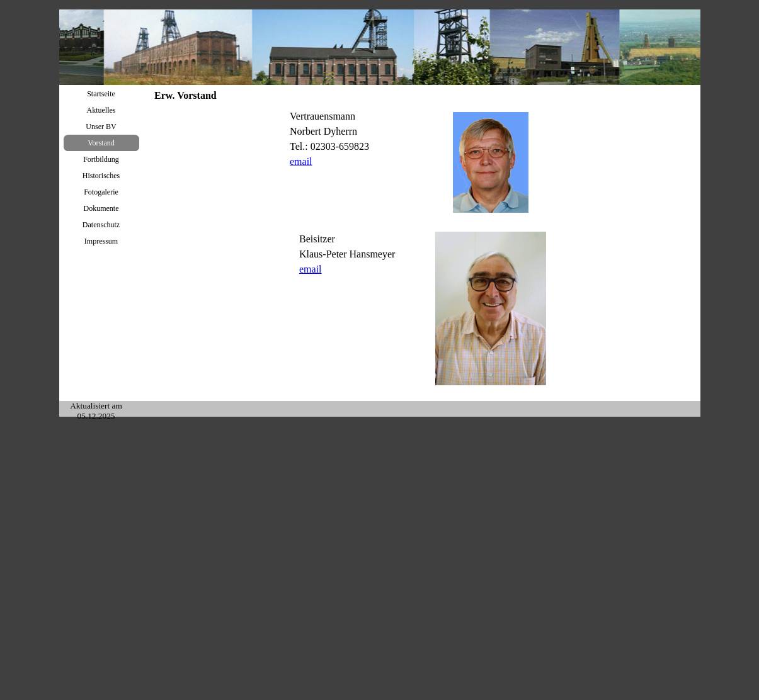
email (301, 161)
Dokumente (101, 208)
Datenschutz (101, 225)
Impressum (101, 241)
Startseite (101, 94)
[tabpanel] (355, 145)
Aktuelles (101, 110)
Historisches (101, 176)
